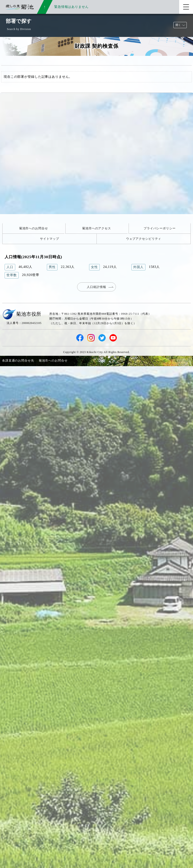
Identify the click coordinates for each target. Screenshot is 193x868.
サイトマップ (50, 239)
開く (178, 25)
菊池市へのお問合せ (34, 228)
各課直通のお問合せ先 (18, 361)
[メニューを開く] (186, 7)
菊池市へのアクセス (97, 228)
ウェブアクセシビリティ (144, 239)
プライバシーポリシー (160, 228)
